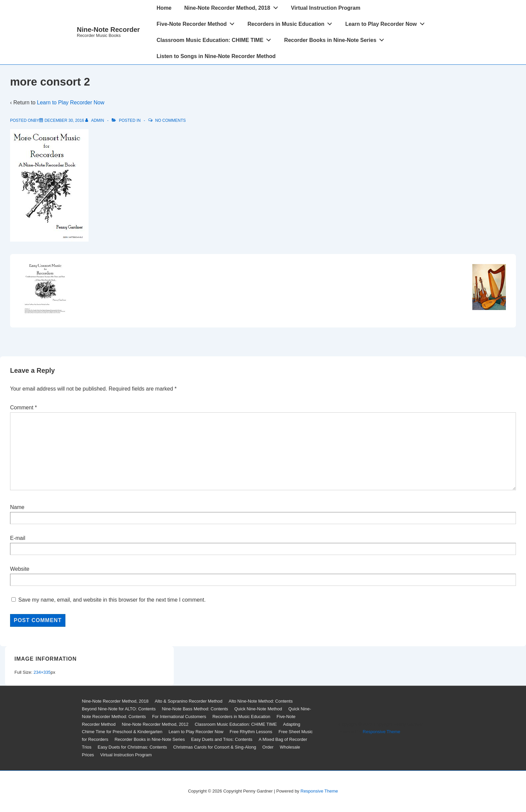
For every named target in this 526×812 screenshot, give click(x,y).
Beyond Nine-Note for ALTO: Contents (119, 709)
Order (268, 747)
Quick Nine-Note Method (258, 709)
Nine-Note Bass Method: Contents (195, 709)
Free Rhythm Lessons (251, 732)
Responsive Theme (381, 732)
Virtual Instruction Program (326, 8)
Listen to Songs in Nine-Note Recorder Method (216, 56)
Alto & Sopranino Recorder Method (189, 701)
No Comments (170, 120)
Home (164, 8)
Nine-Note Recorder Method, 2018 (233, 6)
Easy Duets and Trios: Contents (222, 739)
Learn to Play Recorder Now (387, 22)
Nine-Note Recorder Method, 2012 (155, 724)
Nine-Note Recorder (108, 30)
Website (20, 569)
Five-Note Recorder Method (197, 22)
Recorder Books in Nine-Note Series (336, 39)
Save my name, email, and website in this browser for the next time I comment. (112, 600)
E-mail (18, 538)
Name (17, 507)
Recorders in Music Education (292, 22)
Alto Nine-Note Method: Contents (261, 701)
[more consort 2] (64, 120)
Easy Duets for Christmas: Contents (132, 747)
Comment (23, 408)
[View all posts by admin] (95, 120)
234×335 (42, 672)
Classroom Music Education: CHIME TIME (216, 39)
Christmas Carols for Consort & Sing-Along (215, 747)
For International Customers (179, 717)
